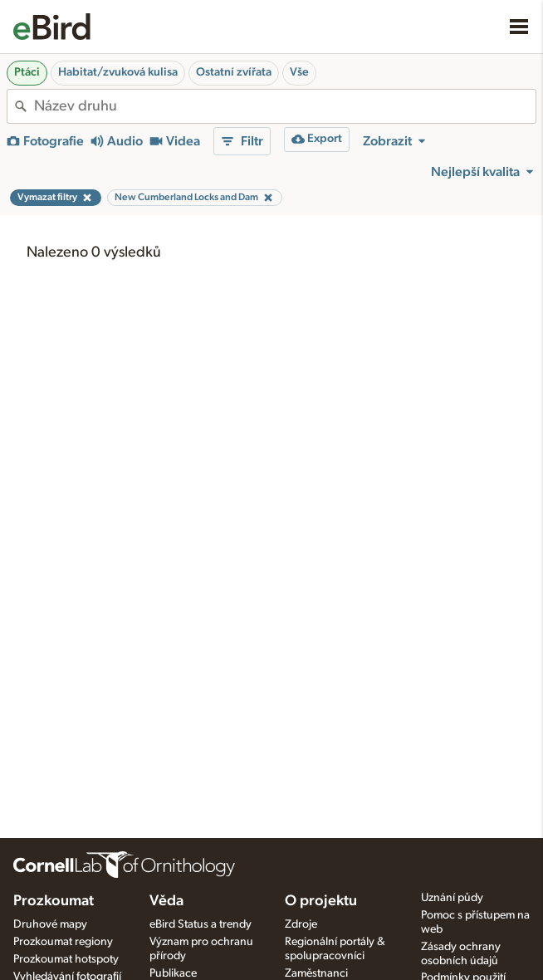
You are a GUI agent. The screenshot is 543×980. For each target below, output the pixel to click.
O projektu (321, 901)
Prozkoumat (54, 901)
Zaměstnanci (316, 973)
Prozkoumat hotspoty (66, 959)
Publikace (173, 973)
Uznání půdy (452, 898)
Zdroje (301, 924)
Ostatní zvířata (234, 72)
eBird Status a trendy (201, 924)
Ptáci (27, 72)
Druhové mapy (50, 924)
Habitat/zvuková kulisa (118, 72)
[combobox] (285, 106)
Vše (299, 72)
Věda (166, 901)
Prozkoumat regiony (63, 942)
